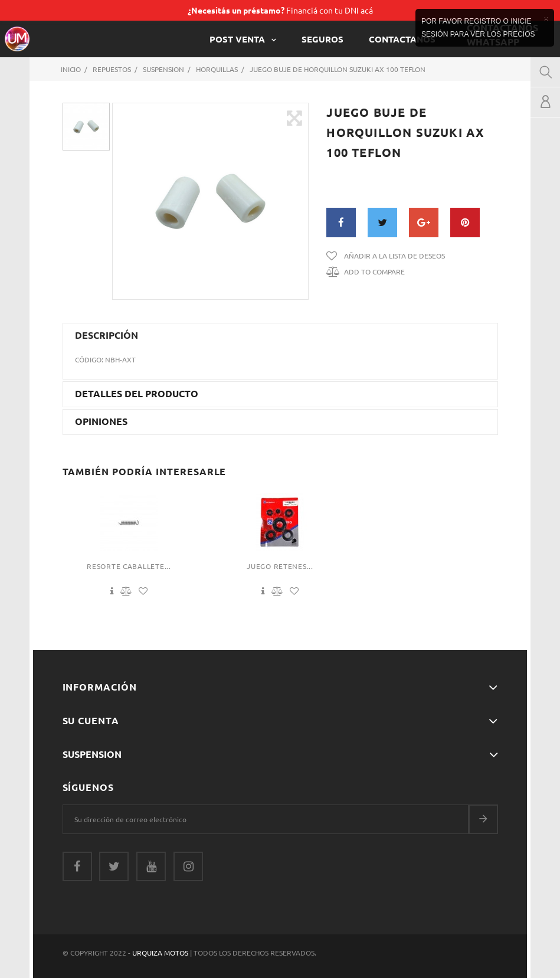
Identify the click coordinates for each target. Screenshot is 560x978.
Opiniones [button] (101, 421)
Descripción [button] (107, 335)
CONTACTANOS (402, 39)
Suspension (92, 754)
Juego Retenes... (280, 566)
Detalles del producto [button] (137, 394)
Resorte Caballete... (129, 566)
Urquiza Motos (161, 953)
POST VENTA (238, 39)
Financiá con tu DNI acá (280, 10)
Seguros (322, 39)
